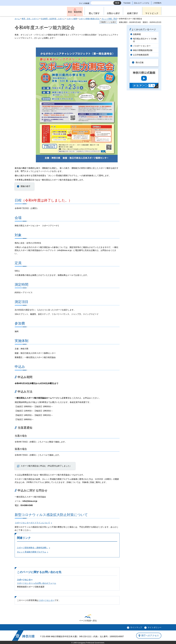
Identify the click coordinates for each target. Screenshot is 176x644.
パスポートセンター (142, 46)
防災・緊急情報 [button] (75, 12)
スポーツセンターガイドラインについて (33, 523)
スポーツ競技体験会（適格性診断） (33, 548)
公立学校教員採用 (141, 55)
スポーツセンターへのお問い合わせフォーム (37, 583)
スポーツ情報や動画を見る (89, 19)
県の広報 (140, 63)
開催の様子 (26, 186)
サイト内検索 (84, 3)
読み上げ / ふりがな (142, 3)
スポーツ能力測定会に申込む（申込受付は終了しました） (46, 466)
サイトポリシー (154, 627)
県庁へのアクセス (150, 636)
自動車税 (137, 34)
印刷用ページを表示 (108, 22)
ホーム (17, 19)
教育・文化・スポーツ (30, 19)
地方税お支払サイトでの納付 (145, 40)
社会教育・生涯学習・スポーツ (53, 19)
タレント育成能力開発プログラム (32, 552)
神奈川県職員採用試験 (143, 50)
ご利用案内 (157, 3)
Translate (127, 3)
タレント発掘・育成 (109, 19)
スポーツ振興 (72, 19)
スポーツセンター (25, 580)
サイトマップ (136, 627)
